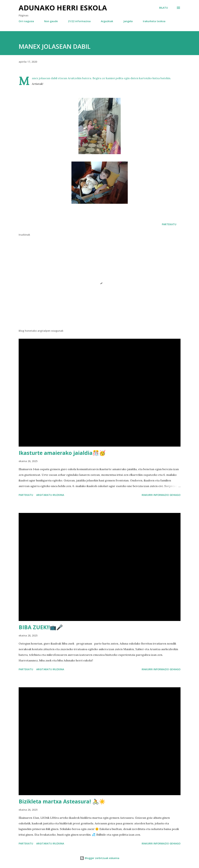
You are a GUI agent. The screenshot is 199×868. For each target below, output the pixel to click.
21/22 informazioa (79, 21)
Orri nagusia (26, 21)
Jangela (128, 21)
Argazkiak (107, 21)
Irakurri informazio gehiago (161, 495)
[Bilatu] (164, 8)
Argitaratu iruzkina (50, 495)
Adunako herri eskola (63, 8)
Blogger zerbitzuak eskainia (100, 858)
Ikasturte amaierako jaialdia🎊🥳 (62, 453)
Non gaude (51, 21)
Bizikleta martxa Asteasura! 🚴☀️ (62, 801)
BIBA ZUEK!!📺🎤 (41, 627)
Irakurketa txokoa (154, 21)
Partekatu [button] (169, 224)
